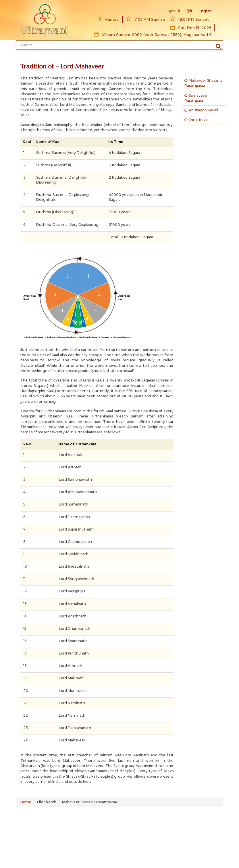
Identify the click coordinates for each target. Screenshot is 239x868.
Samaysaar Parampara (196, 98)
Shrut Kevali (197, 120)
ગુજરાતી (174, 11)
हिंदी (189, 11)
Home (26, 802)
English (205, 11)
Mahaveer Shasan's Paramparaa (203, 83)
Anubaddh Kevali (201, 110)
